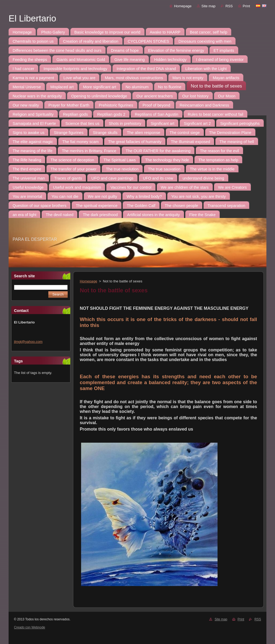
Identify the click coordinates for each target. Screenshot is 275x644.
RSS (229, 6)
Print (246, 6)
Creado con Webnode (30, 627)
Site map (208, 6)
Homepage (183, 6)
